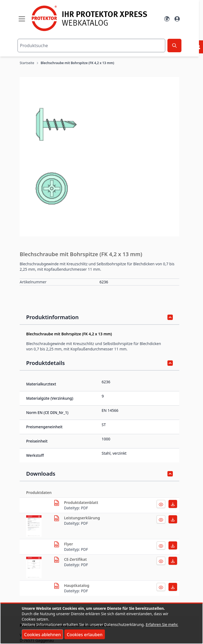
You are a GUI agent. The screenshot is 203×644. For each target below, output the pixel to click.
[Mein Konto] (177, 19)
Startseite (27, 63)
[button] (99, 157)
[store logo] (94, 18)
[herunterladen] (57, 503)
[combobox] (91, 46)
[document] (102, 624)
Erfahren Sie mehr (161, 624)
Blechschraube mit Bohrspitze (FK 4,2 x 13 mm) (78, 63)
